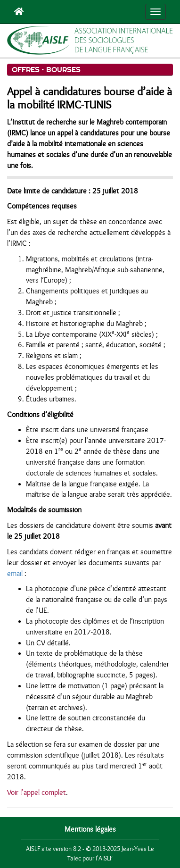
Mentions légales (90, 829)
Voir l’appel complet (37, 793)
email (15, 574)
